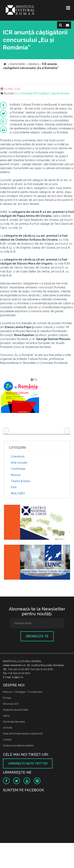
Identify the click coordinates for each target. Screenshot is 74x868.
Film (14, 487)
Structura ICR (11, 704)
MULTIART (18, 493)
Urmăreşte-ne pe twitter (28, 763)
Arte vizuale (19, 463)
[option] (20, 396)
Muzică (16, 475)
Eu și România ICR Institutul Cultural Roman (42, 93)
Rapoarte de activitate (16, 710)
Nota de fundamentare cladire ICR (23, 734)
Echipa (7, 698)
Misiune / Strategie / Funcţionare (23, 692)
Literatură (18, 456)
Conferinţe (18, 469)
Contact (7, 740)
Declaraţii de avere (14, 722)
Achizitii (8, 728)
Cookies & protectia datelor (18, 745)
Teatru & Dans (20, 481)
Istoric (6, 716)
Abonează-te (37, 636)
